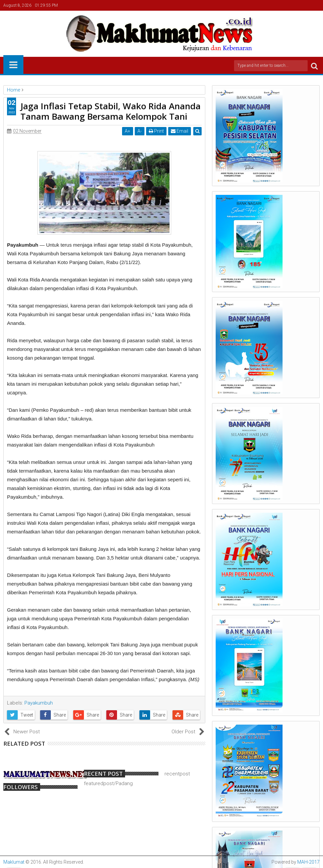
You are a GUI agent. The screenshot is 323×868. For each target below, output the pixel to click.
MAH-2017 (308, 862)
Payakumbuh (39, 703)
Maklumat (14, 862)
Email (180, 131)
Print (156, 131)
